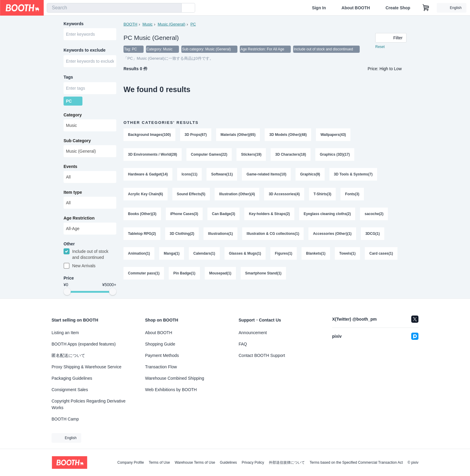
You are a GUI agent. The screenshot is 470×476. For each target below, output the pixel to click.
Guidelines (229, 463)
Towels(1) (347, 253)
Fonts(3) (352, 194)
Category (73, 115)
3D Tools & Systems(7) (353, 174)
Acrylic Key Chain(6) (146, 194)
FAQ (243, 344)
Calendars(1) (204, 253)
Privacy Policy (253, 463)
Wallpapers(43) (333, 135)
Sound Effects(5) (191, 194)
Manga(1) (172, 253)
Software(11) (222, 174)
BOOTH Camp (65, 419)
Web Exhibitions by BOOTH (171, 390)
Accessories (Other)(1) (332, 234)
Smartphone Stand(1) (263, 273)
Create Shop (398, 8)
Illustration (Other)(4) (237, 194)
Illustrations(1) (220, 234)
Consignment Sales (70, 390)
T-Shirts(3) (322, 194)
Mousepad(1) (220, 273)
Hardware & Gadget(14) (148, 174)
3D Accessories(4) (284, 194)
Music (147, 24)
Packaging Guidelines (72, 378)
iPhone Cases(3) (184, 214)
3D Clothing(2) (182, 234)
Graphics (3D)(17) (335, 154)
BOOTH (130, 24)
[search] (176, 8)
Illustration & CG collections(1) (273, 234)
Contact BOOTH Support (262, 355)
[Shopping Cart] (426, 8)
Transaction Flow (161, 367)
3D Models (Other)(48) (288, 135)
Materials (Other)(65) (238, 135)
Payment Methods (162, 355)
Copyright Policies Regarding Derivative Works (89, 404)
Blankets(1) (316, 253)
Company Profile (131, 463)
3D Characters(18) (291, 154)
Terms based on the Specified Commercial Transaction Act (356, 463)
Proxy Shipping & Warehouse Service (86, 367)
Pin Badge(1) (184, 273)
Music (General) (171, 24)
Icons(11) (190, 174)
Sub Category (77, 141)
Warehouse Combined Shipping (175, 378)
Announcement (253, 333)
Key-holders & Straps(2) (269, 214)
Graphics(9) (310, 174)
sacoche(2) (374, 214)
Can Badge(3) (223, 214)
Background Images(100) (149, 135)
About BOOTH (356, 8)
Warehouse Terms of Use (195, 463)
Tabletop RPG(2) (142, 234)
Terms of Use (159, 463)
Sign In (319, 8)
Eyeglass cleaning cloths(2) (327, 214)
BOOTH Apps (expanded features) (84, 344)
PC (193, 24)
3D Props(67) (196, 135)
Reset (380, 47)
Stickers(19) (251, 154)
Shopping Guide (160, 344)
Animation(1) (139, 253)
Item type (73, 192)
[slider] (67, 292)
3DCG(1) (373, 234)
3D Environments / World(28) (153, 154)
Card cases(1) (381, 253)
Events (70, 166)
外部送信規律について (287, 463)
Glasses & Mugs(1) (245, 253)
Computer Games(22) (209, 154)
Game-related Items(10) (266, 174)
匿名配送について (68, 355)
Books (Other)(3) (142, 214)
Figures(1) (284, 253)
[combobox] (114, 8)
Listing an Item (65, 333)
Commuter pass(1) (144, 273)
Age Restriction (79, 218)
